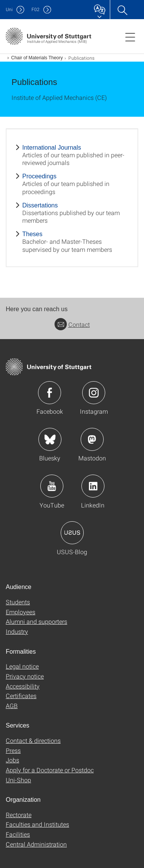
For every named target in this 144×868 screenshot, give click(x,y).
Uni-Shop (18, 780)
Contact (72, 324)
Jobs (12, 760)
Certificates (21, 696)
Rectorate (19, 815)
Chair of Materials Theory (37, 58)
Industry (17, 631)
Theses (32, 234)
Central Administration (36, 844)
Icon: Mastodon (92, 439)
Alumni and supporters (36, 621)
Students (18, 602)
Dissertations (40, 205)
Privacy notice (25, 676)
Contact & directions (33, 740)
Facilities (18, 834)
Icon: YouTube (52, 486)
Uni (9, 9)
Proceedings (39, 176)
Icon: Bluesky (50, 439)
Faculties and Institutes (37, 824)
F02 (36, 9)
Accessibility (23, 686)
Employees (21, 612)
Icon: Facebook (50, 393)
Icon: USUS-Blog (72, 533)
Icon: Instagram (94, 393)
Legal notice (22, 666)
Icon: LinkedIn (93, 486)
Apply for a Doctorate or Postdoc (50, 770)
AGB (12, 706)
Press (13, 750)
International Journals (52, 148)
